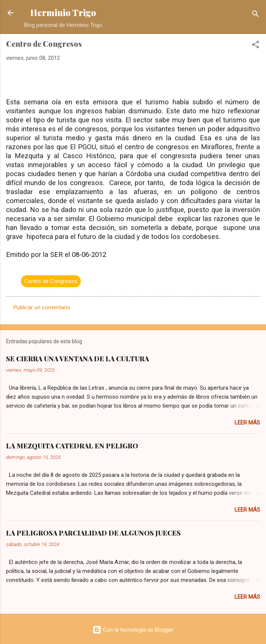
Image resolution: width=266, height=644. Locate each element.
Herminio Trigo (63, 13)
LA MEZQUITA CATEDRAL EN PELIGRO (72, 446)
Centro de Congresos (51, 281)
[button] (256, 46)
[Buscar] (256, 15)
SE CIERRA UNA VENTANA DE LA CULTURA (77, 359)
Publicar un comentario (42, 307)
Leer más (247, 423)
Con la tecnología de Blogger (133, 630)
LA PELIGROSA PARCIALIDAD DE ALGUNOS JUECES (93, 533)
